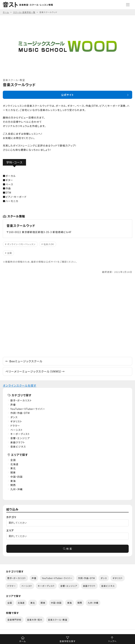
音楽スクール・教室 (58, 620)
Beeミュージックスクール (24, 361)
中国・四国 (16, 477)
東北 (13, 468)
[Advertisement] (67, 315)
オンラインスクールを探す (20, 385)
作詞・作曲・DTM (20, 413)
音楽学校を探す (68, 641)
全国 (10, 253)
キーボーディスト (20, 434)
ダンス (14, 417)
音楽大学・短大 (35, 620)
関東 (13, 472)
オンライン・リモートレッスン (21, 244)
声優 (13, 405)
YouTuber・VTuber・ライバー (28, 409)
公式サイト (67, 95)
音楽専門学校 (14, 620)
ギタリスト (16, 421)
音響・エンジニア (20, 438)
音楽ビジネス (18, 447)
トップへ (112, 641)
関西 (13, 485)
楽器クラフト (18, 442)
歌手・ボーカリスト (21, 400)
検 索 (67, 549)
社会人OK (49, 244)
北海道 (14, 464)
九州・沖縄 (16, 489)
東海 (13, 481)
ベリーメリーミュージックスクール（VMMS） (35, 371)
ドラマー (15, 426)
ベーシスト (17, 430)
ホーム (22, 641)
